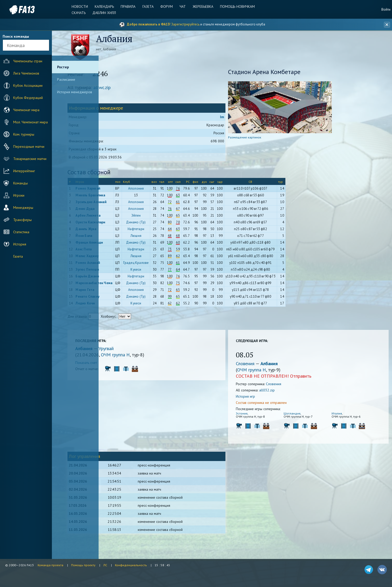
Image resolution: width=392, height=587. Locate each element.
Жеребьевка (201, 6)
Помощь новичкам (235, 6)
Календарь (107, 6)
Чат (182, 6)
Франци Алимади (125, 244)
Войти (386, 9)
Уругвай (142, 350)
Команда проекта (50, 565)
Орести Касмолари (127, 224)
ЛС (105, 565)
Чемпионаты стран (22, 61)
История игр (263, 398)
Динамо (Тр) (172, 224)
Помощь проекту (83, 565)
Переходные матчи (23, 146)
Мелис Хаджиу (123, 258)
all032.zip (284, 392)
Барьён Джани (123, 278)
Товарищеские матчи (24, 159)
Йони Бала (120, 238)
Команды (15, 183)
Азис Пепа (120, 251)
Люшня (172, 238)
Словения (263, 365)
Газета (149, 6)
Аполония (172, 190)
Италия (341, 415)
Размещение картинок (262, 139)
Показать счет (122, 364)
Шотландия (303, 415)
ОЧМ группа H (152, 356)
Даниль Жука (122, 231)
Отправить (318, 378)
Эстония (259, 415)
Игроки (13, 195)
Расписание (66, 79)
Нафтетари (172, 231)
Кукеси (172, 271)
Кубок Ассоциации (22, 85)
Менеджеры (18, 208)
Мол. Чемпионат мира (25, 122)
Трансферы (17, 220)
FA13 (16, 10)
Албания (121, 350)
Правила (130, 6)
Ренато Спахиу (124, 298)
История (14, 244)
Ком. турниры (18, 134)
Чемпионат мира (21, 110)
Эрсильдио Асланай (127, 204)
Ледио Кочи (121, 305)
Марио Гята (121, 292)
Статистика (16, 232)
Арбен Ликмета (124, 217)
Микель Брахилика (127, 197)
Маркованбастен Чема (130, 285)
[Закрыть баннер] (386, 25)
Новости (83, 6)
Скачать (82, 13)
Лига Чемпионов (21, 73)
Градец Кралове (172, 265)
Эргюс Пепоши (123, 271)
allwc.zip (138, 89)
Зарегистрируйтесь (185, 24)
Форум (167, 6)
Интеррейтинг (19, 171)
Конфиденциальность (131, 565)
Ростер (63, 67)
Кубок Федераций (23, 98)
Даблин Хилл (107, 13)
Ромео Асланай (124, 265)
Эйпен (172, 217)
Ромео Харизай (124, 190)
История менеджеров (75, 92)
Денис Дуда (121, 211)
